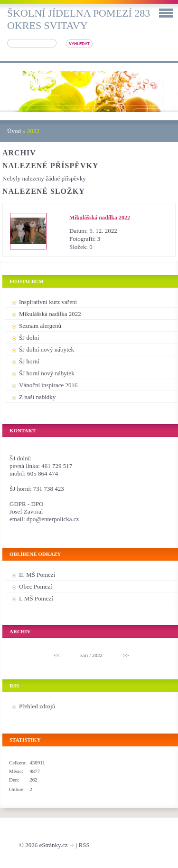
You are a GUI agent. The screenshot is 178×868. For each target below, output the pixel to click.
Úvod (14, 131)
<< (56, 655)
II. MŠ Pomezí (37, 575)
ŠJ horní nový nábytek (47, 373)
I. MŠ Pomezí (36, 598)
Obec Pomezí (36, 587)
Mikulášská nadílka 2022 (100, 218)
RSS (84, 845)
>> (126, 655)
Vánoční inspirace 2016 (48, 385)
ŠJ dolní (29, 338)
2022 (97, 655)
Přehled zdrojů (37, 706)
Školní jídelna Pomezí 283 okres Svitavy (79, 19)
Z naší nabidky (37, 397)
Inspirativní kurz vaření (48, 302)
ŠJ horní (29, 361)
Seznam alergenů (40, 326)
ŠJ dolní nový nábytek (47, 349)
